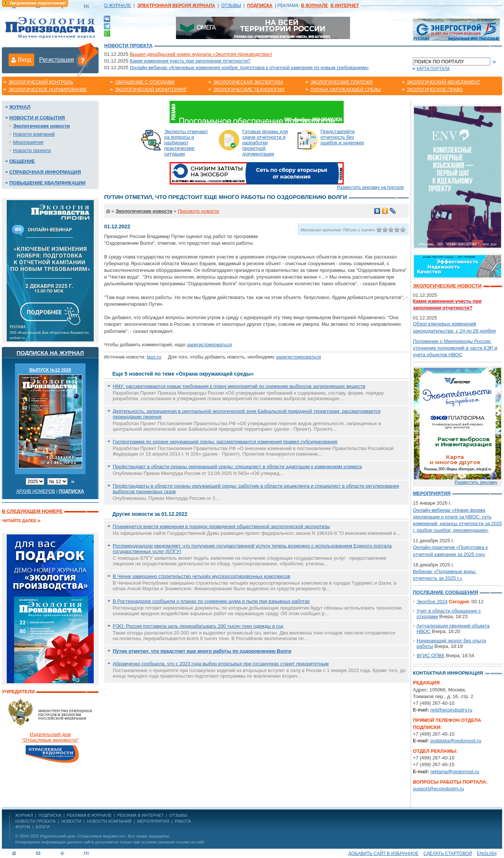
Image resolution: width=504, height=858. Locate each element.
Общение (22, 161)
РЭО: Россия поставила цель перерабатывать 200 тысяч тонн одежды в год (198, 626)
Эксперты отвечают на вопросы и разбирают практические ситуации (186, 143)
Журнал (20, 107)
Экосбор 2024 (432, 602)
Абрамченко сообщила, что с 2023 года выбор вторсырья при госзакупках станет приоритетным (221, 664)
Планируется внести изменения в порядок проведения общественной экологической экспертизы (221, 526)
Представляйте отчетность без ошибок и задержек (342, 137)
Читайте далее (19, 521)
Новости (71, 821)
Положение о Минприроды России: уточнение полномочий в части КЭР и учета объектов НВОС (455, 348)
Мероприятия (28, 142)
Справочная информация (45, 172)
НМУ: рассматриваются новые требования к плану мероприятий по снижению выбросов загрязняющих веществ (239, 386)
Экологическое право (435, 90)
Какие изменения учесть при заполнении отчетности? (190, 61)
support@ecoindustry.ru (438, 789)
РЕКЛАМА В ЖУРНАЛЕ (89, 815)
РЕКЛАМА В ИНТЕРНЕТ (140, 815)
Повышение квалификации (47, 183)
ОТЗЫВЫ (231, 6)
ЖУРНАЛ (24, 815)
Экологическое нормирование (48, 90)
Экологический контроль (41, 82)
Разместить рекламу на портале (370, 187)
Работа (183, 821)
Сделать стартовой (448, 854)
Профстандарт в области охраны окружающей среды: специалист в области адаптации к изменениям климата (237, 467)
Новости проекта (128, 46)
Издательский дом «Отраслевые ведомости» (83, 836)
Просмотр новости (198, 211)
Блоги (43, 827)
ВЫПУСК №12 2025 (50, 370)
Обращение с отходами (145, 82)
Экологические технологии (249, 90)
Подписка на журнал (50, 353)
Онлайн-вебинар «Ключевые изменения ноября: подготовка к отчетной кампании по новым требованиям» (249, 68)
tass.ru (154, 357)
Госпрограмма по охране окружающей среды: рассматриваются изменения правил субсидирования (225, 442)
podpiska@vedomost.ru (456, 741)
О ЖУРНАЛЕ (118, 6)
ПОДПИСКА (50, 815)
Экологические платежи (341, 82)
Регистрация (57, 60)
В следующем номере (32, 511)
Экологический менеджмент (444, 82)
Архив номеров (36, 491)
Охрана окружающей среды (346, 90)
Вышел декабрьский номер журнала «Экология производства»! (201, 54)
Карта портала (433, 68)
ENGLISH (487, 854)
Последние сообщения (445, 592)
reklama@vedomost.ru (455, 772)
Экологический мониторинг (151, 90)
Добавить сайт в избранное (383, 854)
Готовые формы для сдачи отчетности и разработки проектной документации (265, 143)
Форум (23, 827)
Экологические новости (41, 126)
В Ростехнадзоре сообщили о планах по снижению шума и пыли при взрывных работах (211, 601)
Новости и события (37, 118)
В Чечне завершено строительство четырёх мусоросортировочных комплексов (201, 576)
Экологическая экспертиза (248, 82)
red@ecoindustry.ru (451, 710)
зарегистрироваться (209, 345)
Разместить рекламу (476, 482)
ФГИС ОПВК (431, 655)
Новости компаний (34, 134)
